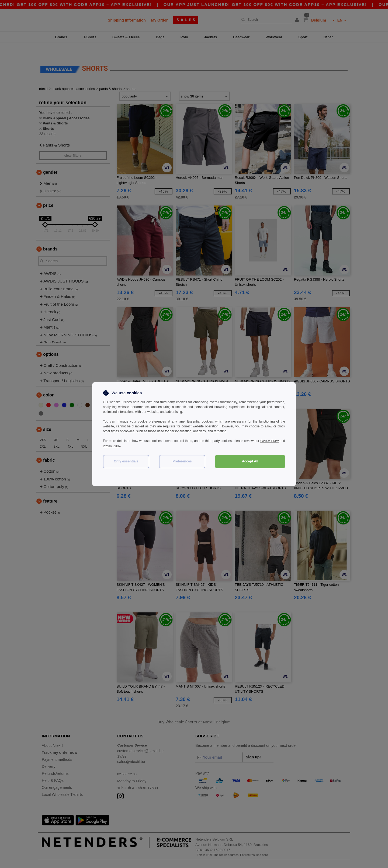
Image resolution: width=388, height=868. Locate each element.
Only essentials (126, 461)
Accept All (250, 461)
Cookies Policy (274, 441)
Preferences (182, 461)
